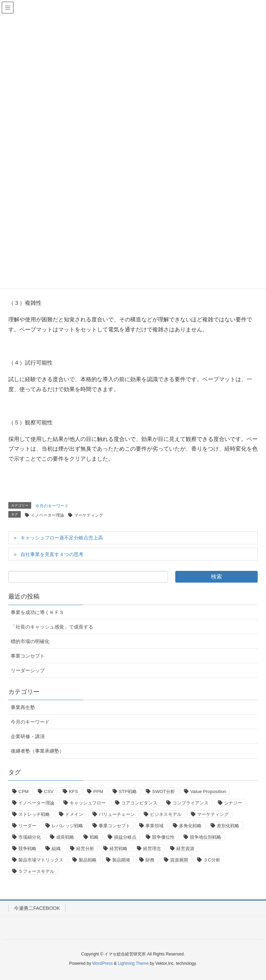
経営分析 (85, 849)
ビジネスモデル (166, 814)
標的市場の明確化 (30, 641)
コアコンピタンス (139, 803)
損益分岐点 (125, 837)
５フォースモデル (36, 871)
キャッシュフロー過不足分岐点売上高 (62, 538)
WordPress (102, 963)
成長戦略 (65, 837)
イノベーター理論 (47, 515)
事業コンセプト (28, 656)
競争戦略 (27, 849)
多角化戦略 (190, 826)
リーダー (27, 826)
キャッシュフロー (88, 803)
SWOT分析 (163, 791)
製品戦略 (88, 860)
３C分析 (212, 860)
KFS (73, 791)
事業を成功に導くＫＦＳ (37, 612)
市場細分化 (30, 837)
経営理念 (152, 849)
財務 (150, 860)
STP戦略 (128, 791)
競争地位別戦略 (206, 837)
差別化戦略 (228, 826)
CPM (24, 791)
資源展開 (179, 860)
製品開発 (121, 860)
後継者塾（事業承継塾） (37, 751)
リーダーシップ (28, 670)
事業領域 (154, 826)
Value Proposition (208, 791)
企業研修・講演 (28, 736)
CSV (49, 791)
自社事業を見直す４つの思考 (52, 554)
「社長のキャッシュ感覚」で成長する (52, 627)
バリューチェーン (117, 814)
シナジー (233, 803)
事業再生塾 (23, 707)
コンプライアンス (190, 803)
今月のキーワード (52, 506)
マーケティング (89, 515)
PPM (98, 791)
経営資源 (185, 849)
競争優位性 (163, 837)
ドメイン (74, 814)
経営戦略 (118, 849)
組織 (56, 849)
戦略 (94, 837)
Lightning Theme (133, 963)
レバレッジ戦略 (67, 826)
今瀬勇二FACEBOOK (37, 908)
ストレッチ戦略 (34, 814)
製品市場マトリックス (41, 860)
